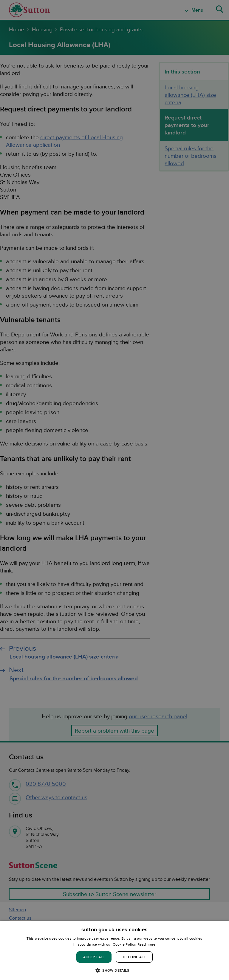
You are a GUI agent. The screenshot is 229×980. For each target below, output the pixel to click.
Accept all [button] (94, 957)
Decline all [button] (134, 957)
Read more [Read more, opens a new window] (147, 944)
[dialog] (114, 950)
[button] (114, 970)
